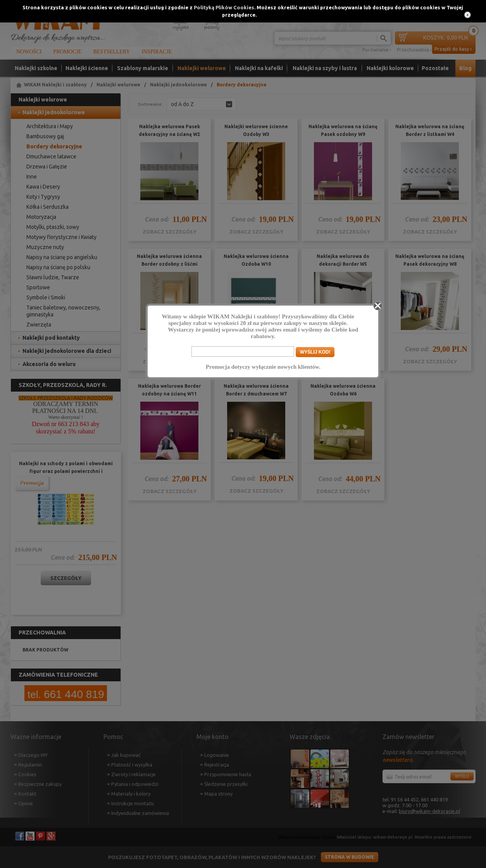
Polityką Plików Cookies (224, 7)
